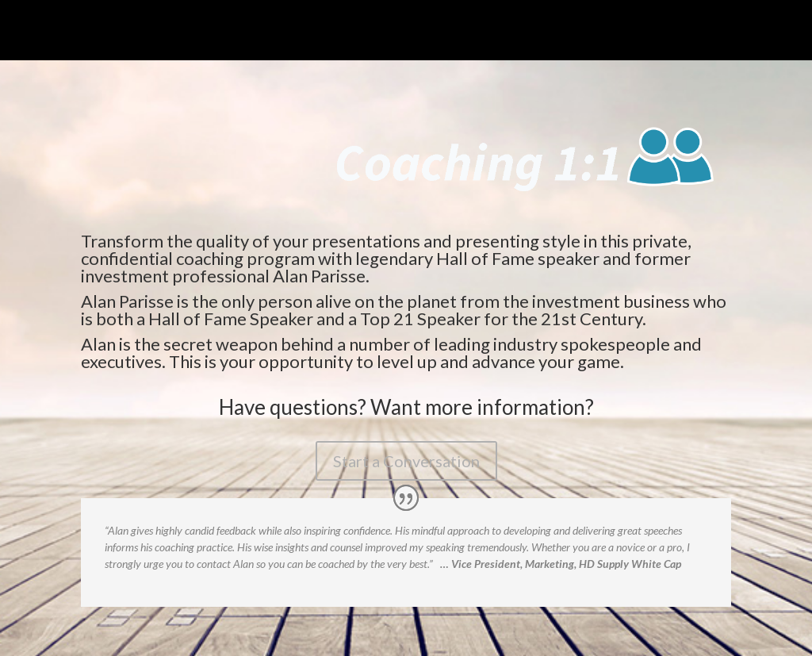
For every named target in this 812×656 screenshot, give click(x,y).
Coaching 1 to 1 (277, 32)
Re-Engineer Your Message (400, 32)
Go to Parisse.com (665, 32)
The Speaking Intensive (161, 32)
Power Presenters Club (544, 32)
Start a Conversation (406, 461)
